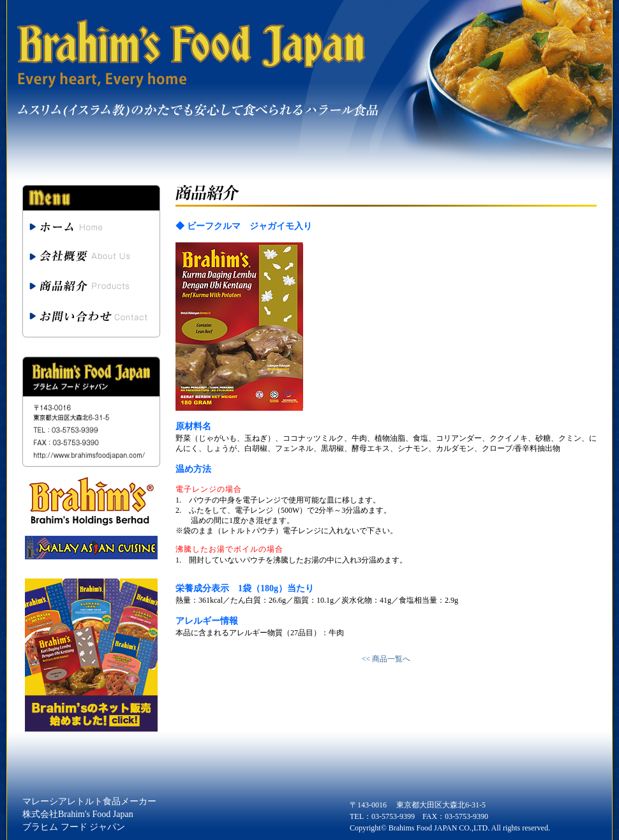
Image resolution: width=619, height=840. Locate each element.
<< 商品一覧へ (386, 659)
